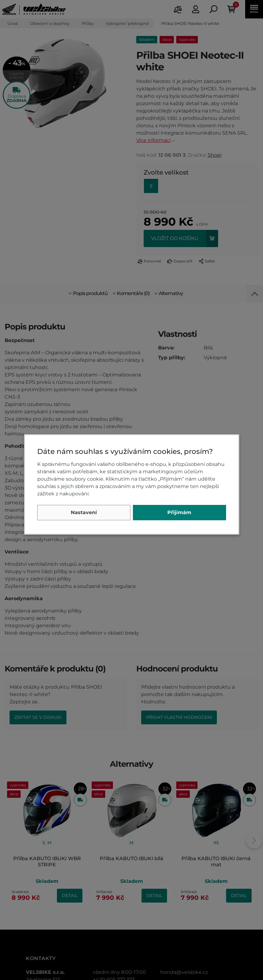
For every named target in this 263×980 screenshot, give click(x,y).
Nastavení (84, 512)
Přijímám (179, 512)
